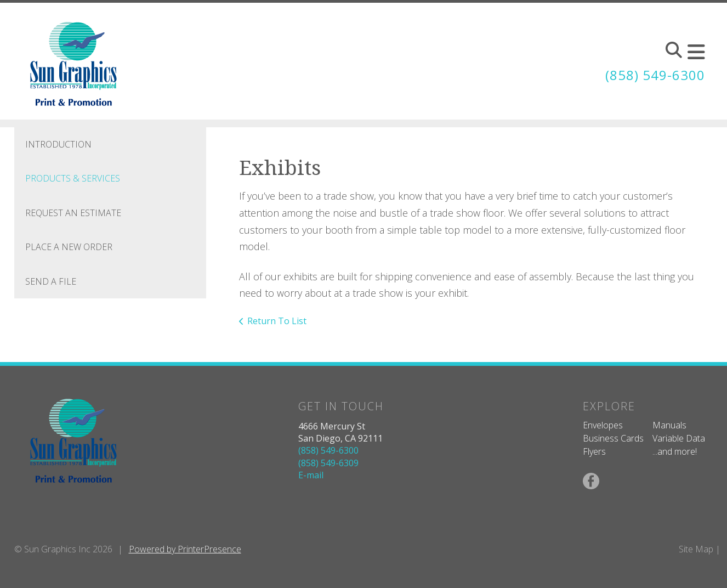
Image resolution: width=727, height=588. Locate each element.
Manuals (669, 425)
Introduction (58, 144)
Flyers (594, 451)
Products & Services (73, 178)
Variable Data (679, 438)
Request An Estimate (73, 213)
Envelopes (603, 425)
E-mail (311, 475)
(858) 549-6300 (655, 75)
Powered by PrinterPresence (185, 549)
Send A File (51, 281)
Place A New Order (69, 247)
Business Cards (613, 438)
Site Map (696, 549)
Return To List (277, 321)
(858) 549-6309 (328, 463)
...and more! (675, 451)
